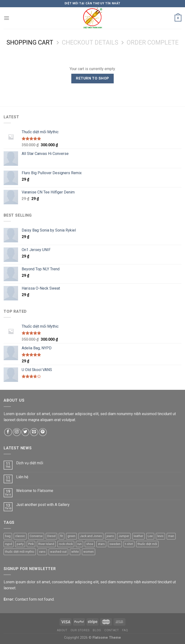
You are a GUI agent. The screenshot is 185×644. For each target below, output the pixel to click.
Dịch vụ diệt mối (30, 463)
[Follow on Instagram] (17, 432)
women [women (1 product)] (89, 552)
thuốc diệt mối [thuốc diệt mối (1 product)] (147, 544)
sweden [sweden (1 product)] (115, 544)
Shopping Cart (30, 42)
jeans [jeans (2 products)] (110, 536)
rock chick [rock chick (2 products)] (66, 544)
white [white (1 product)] (75, 552)
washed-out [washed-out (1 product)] (58, 552)
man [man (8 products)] (171, 536)
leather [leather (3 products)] (138, 536)
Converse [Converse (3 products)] (36, 536)
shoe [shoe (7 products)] (90, 544)
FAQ (125, 630)
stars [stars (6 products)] (101, 544)
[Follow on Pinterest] (43, 432)
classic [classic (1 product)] (20, 536)
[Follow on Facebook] (8, 432)
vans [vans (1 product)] (42, 552)
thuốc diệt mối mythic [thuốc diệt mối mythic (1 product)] (20, 552)
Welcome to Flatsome (35, 491)
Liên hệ (22, 477)
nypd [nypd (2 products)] (9, 544)
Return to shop (92, 78)
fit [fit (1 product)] (62, 536)
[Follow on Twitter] (25, 432)
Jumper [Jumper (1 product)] (124, 536)
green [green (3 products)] (71, 536)
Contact (112, 630)
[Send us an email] (34, 432)
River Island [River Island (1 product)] (46, 544)
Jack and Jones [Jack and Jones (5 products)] (91, 536)
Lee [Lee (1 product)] (150, 536)
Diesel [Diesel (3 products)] (51, 536)
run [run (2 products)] (79, 544)
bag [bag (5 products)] (8, 536)
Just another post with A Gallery (43, 505)
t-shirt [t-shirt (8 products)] (129, 544)
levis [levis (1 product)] (160, 536)
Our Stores (80, 630)
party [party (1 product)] (20, 544)
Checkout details (90, 42)
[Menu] (7, 18)
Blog (97, 630)
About (62, 630)
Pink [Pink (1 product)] (31, 544)
